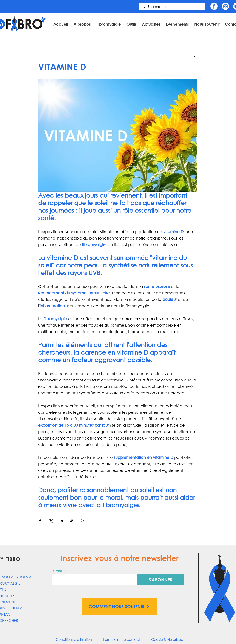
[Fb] (214, 6)
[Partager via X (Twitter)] (51, 520)
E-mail (58, 571)
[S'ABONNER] (161, 580)
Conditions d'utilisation (74, 639)
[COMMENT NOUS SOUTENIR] (119, 606)
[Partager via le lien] (72, 520)
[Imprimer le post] (82, 520)
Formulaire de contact (122, 639)
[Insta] (225, 6)
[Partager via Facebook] (40, 520)
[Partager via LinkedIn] (61, 520)
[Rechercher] (172, 7)
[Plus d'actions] (195, 55)
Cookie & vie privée (167, 639)
